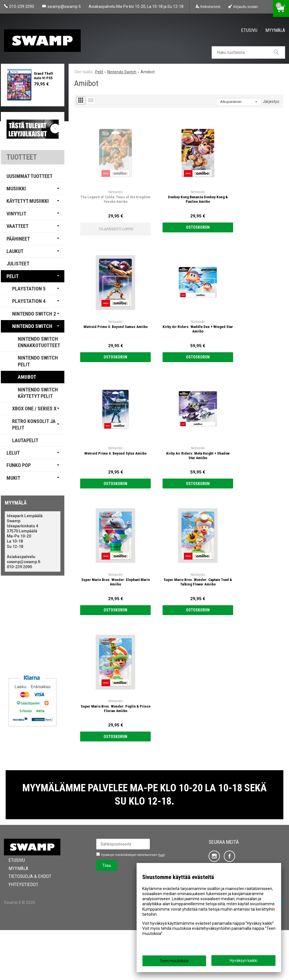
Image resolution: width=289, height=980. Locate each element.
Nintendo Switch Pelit (38, 361)
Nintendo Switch (32, 326)
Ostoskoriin (153, 197)
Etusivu (249, 30)
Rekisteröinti (210, 7)
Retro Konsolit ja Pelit (34, 424)
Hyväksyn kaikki (244, 961)
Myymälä (275, 30)
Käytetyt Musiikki (28, 201)
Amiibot (27, 377)
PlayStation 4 (29, 301)
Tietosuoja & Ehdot (25, 926)
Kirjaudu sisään (246, 7)
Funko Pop (19, 465)
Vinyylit (16, 214)
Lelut (13, 453)
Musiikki (16, 189)
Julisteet (18, 264)
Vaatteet (17, 226)
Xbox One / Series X (34, 408)
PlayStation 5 (29, 289)
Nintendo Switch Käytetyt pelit (38, 393)
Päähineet (18, 239)
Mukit (13, 478)
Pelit (13, 276)
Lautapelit (25, 440)
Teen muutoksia (174, 961)
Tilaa (107, 915)
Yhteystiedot (19, 934)
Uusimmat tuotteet (29, 176)
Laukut (15, 251)
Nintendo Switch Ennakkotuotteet (39, 342)
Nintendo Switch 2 (34, 314)
